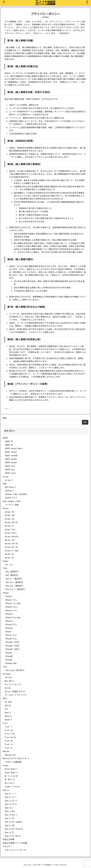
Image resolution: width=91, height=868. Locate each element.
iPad (5, 568)
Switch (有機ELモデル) (15, 691)
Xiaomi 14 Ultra (12, 787)
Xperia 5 (9, 808)
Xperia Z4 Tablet (13, 836)
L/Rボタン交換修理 (13, 762)
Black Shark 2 (11, 769)
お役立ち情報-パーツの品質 (15, 843)
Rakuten (6, 751)
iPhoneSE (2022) (12, 649)
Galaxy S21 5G (11, 547)
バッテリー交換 (12, 505)
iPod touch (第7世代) (15, 670)
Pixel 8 (8, 748)
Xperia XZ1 (10, 818)
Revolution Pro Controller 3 (16, 758)
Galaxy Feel (10, 529)
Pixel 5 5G (10, 734)
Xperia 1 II (10, 794)
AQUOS (5, 438)
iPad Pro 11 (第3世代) (15, 589)
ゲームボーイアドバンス (16, 695)
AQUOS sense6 (11, 459)
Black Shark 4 (11, 773)
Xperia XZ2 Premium (14, 829)
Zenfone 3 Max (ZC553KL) (16, 494)
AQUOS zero (10, 470)
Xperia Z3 (9, 832)
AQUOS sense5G (11, 455)
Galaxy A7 (9, 526)
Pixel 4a (9, 730)
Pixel (5, 723)
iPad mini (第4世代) (14, 582)
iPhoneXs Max (11, 663)
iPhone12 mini (11, 607)
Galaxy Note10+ (12, 537)
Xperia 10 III (11, 801)
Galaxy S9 (9, 558)
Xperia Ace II (11, 815)
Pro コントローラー (14, 684)
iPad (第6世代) (12, 572)
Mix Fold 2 (10, 783)
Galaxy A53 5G (11, 522)
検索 (5, 418)
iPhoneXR (9, 656)
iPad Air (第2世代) (14, 579)
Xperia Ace (10, 811)
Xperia (6, 790)
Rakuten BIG (10, 755)
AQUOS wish (10, 466)
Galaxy (6, 508)
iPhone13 (9, 614)
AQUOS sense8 (11, 462)
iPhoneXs (9, 660)
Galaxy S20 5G (11, 543)
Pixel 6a (9, 741)
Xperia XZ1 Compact (14, 822)
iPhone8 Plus (11, 639)
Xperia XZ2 (10, 825)
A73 (6, 709)
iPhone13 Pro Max (13, 618)
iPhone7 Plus (11, 635)
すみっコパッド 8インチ (16, 850)
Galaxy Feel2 (11, 533)
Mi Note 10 (10, 779)
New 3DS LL (10, 681)
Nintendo (7, 674)
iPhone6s (9, 628)
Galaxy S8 (9, 554)
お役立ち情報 (9, 839)
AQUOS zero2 (10, 473)
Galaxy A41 (10, 519)
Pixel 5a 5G (10, 737)
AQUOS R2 (9, 441)
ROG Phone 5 (10, 487)
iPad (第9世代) (12, 575)
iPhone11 (9, 596)
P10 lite (9, 565)
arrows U (9, 480)
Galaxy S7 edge (12, 551)
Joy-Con (8, 677)
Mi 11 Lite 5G (11, 776)
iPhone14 (9, 621)
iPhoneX (8, 653)
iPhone (6, 593)
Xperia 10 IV (11, 804)
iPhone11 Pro (11, 600)
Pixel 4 (8, 727)
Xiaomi (6, 765)
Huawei (6, 561)
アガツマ (7, 846)
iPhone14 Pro (11, 624)
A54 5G (8, 706)
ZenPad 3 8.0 (11, 498)
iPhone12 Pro (11, 610)
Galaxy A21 (10, 512)
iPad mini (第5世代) (14, 586)
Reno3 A (8, 716)
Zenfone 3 (9, 491)
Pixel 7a (9, 744)
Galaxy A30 (10, 515)
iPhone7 (8, 632)
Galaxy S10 (10, 540)
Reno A (8, 713)
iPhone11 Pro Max (13, 603)
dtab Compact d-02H (11, 501)
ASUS (5, 484)
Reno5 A (8, 720)
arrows (6, 477)
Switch (8, 688)
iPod (5, 667)
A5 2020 (8, 702)
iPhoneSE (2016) (12, 642)
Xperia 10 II (11, 797)
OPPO (5, 698)
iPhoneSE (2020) (12, 646)
